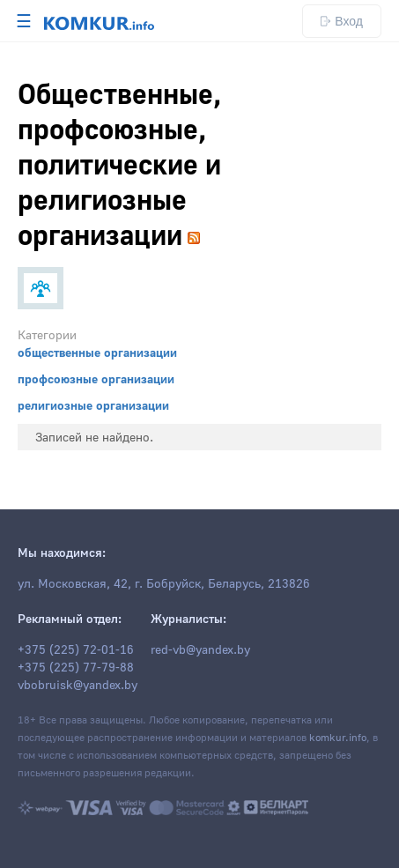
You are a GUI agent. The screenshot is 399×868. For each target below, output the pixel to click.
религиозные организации (93, 406)
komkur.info (338, 738)
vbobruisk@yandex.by (78, 686)
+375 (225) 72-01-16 (76, 650)
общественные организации (97, 353)
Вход (342, 21)
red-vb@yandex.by (200, 650)
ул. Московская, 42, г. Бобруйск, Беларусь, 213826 (164, 584)
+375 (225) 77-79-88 (76, 668)
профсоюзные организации (96, 380)
